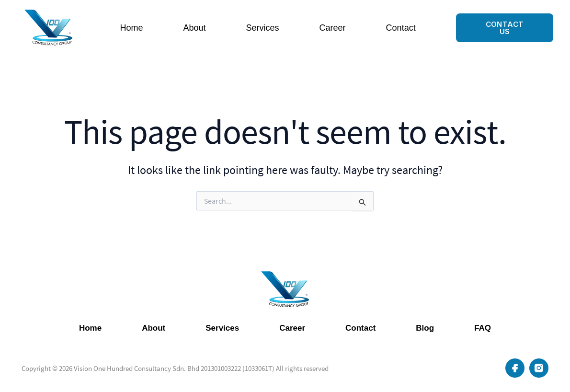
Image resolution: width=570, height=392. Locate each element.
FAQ (483, 328)
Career (333, 28)
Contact (401, 28)
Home (131, 28)
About (195, 28)
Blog (425, 328)
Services (263, 28)
